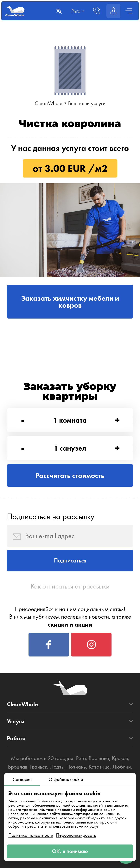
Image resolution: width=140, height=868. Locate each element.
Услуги (16, 721)
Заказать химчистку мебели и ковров (70, 302)
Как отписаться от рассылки (70, 586)
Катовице (99, 767)
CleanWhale (49, 103)
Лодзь (57, 767)
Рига (81, 758)
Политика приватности (31, 835)
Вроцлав (18, 767)
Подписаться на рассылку (51, 516)
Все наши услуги (87, 103)
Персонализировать (76, 835)
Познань (76, 767)
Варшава (99, 758)
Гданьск (39, 767)
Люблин (122, 767)
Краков (120, 758)
